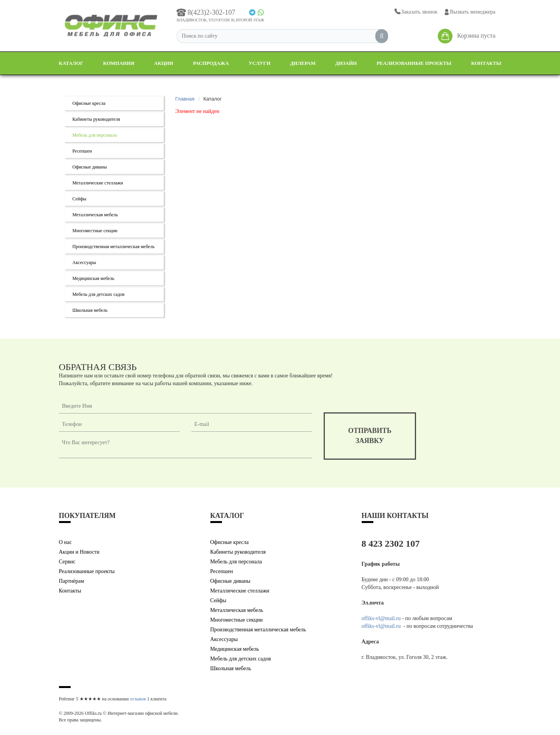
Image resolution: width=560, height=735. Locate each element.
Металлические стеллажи (98, 183)
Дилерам (303, 63)
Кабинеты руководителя (96, 119)
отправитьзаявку (370, 436)
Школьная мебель (90, 310)
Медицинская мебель (94, 278)
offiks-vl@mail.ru (381, 618)
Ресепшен (82, 151)
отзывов (138, 699)
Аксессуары (84, 262)
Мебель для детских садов (99, 294)
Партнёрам (72, 581)
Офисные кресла (89, 103)
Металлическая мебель (95, 215)
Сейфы (80, 199)
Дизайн (346, 63)
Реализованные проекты (414, 63)
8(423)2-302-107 (206, 12)
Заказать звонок (415, 12)
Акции (164, 63)
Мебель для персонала (95, 135)
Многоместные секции (95, 231)
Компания (119, 63)
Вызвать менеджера (469, 12)
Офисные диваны (90, 167)
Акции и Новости (79, 552)
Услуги (260, 63)
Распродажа (211, 63)
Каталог (71, 63)
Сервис (67, 562)
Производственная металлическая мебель (114, 247)
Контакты (486, 63)
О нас (66, 542)
